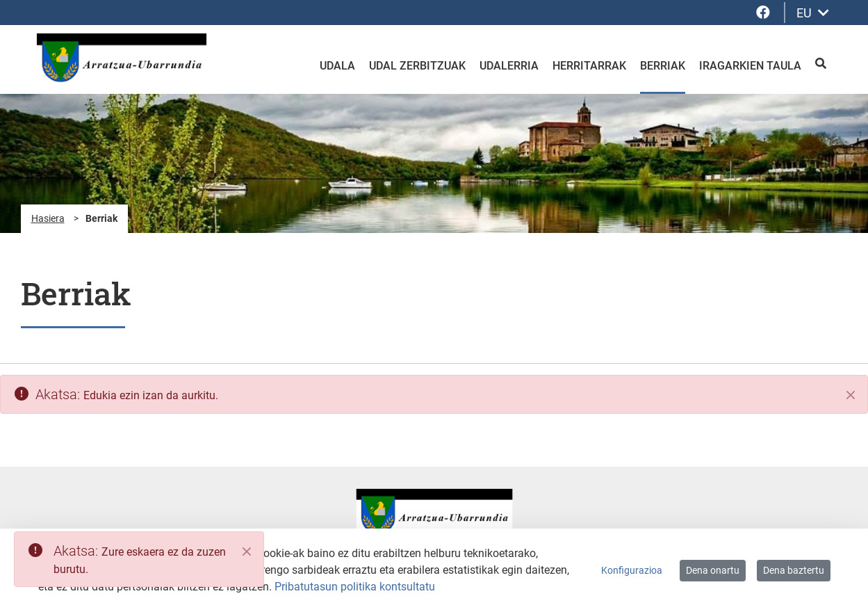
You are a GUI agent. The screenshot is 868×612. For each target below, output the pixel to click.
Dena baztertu (794, 570)
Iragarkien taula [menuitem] (750, 66)
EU (813, 13)
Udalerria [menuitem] (509, 66)
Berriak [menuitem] (663, 66)
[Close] (247, 551)
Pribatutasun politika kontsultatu (355, 587)
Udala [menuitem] (337, 66)
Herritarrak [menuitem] (589, 66)
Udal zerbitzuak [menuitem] (417, 66)
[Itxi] (851, 395)
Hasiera (48, 218)
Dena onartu (713, 570)
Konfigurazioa (632, 570)
